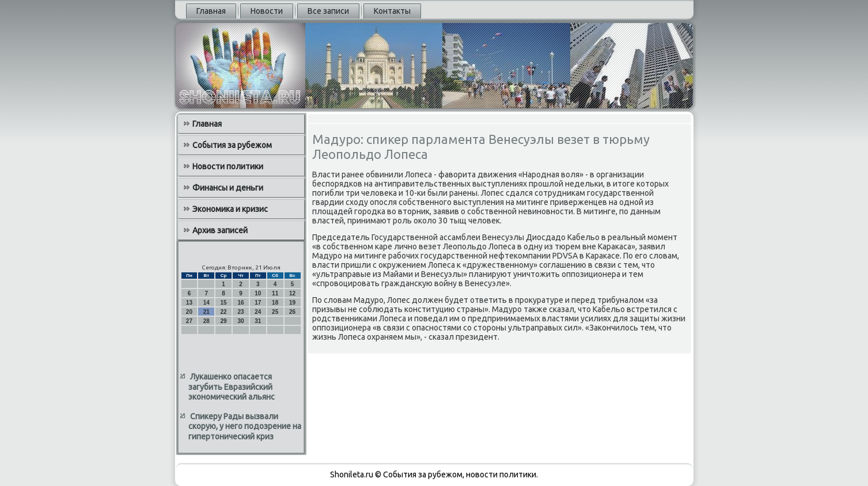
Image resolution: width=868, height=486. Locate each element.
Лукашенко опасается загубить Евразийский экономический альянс (232, 387)
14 (206, 303)
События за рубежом (232, 145)
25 (275, 312)
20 (189, 312)
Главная (211, 11)
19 (292, 303)
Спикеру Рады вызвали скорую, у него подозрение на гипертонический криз (245, 426)
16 (240, 303)
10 (258, 293)
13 (189, 303)
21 (206, 312)
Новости (267, 11)
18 (275, 303)
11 (275, 293)
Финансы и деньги (228, 188)
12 (292, 293)
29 (224, 321)
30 (240, 321)
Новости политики (228, 166)
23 (240, 312)
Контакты (392, 11)
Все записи (328, 11)
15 (224, 303)
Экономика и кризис (230, 209)
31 (258, 321)
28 (206, 321)
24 (258, 312)
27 (189, 321)
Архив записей (220, 230)
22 (224, 312)
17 (258, 303)
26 (292, 312)
